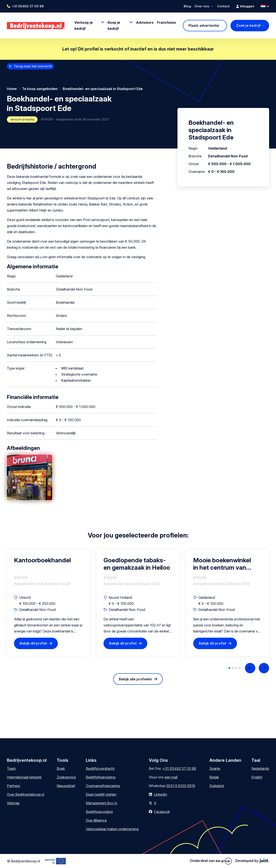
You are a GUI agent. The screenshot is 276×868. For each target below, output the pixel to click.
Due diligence (96, 820)
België (214, 777)
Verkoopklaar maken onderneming (112, 829)
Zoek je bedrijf (248, 25)
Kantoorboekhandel (42, 560)
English (257, 777)
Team (11, 768)
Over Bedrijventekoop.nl (26, 794)
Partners (13, 786)
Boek (61, 768)
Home (12, 89)
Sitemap (13, 803)
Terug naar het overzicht (33, 66)
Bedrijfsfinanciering (101, 777)
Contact (223, 6)
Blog (187, 6)
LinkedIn (161, 794)
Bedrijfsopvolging (99, 812)
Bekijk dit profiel (33, 643)
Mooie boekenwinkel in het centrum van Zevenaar (222, 564)
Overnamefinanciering (103, 786)
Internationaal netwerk (24, 777)
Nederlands (260, 768)
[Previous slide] (250, 668)
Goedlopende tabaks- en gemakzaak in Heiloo (137, 564)
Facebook (162, 812)
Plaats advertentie (204, 25)
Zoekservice (66, 777)
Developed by (252, 861)
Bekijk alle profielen (135, 679)
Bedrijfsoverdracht (100, 768)
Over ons (202, 6)
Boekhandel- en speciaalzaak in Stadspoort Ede (103, 89)
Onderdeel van (211, 861)
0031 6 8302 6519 (181, 786)
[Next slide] (264, 668)
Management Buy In (102, 803)
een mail (171, 777)
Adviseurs (145, 22)
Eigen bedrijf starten (101, 794)
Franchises (166, 22)
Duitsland (217, 786)
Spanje (215, 768)
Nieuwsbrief (66, 786)
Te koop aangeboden (40, 89)
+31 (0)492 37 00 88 (28, 6)
